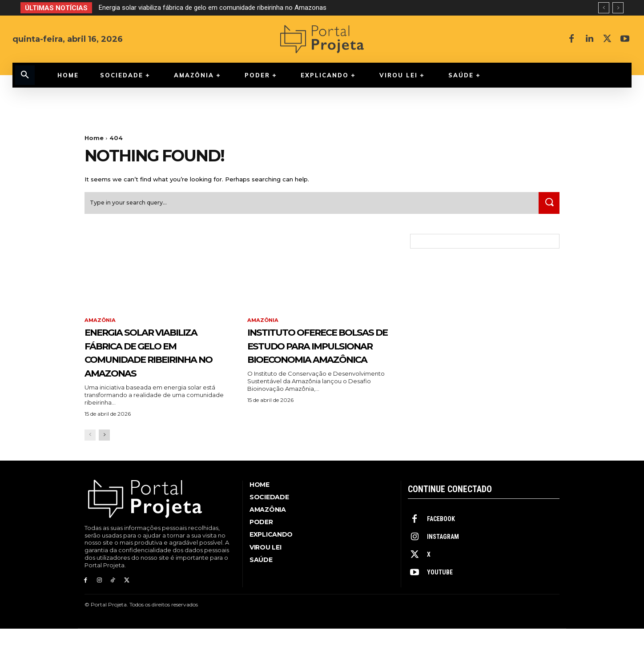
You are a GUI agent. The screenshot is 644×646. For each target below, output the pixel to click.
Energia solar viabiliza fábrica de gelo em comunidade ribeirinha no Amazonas (213, 8)
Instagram (443, 555)
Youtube (440, 591)
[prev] (604, 8)
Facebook (441, 538)
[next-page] (104, 453)
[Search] (547, 206)
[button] (25, 75)
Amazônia (101, 324)
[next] (618, 8)
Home (94, 138)
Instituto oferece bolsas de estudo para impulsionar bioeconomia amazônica (308, 362)
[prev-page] (90, 453)
